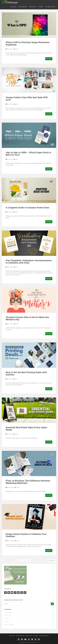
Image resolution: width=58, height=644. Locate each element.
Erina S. (17, 104)
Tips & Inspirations (23, 7)
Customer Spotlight (50, 7)
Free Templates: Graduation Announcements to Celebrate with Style (29, 262)
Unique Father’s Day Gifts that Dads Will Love (27, 99)
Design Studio (33, 7)
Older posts (52, 561)
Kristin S (17, 49)
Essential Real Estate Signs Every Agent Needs (26, 429)
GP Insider (41, 7)
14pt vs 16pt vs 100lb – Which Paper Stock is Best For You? (28, 154)
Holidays (6, 621)
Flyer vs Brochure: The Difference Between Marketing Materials (28, 482)
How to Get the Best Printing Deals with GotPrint (26, 373)
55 (29, 560)
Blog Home (13, 7)
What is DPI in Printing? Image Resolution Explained (28, 43)
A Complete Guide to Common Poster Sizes (27, 208)
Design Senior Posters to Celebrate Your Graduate (26, 535)
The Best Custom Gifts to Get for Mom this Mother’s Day (27, 318)
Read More (49, 59)
